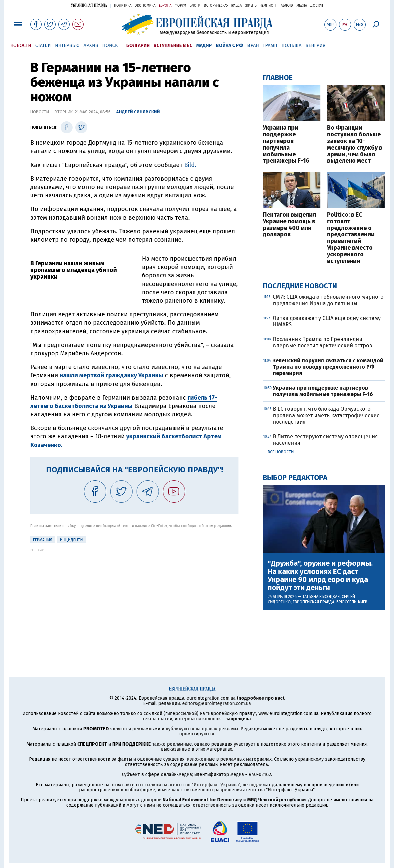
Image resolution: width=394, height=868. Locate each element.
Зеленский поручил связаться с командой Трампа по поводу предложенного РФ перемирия (328, 367)
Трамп (270, 45)
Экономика (145, 6)
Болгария (138, 45)
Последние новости (300, 286)
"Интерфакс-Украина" (216, 785)
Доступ (317, 6)
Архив (91, 45)
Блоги (195, 6)
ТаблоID (286, 6)
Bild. (190, 165)
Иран (253, 45)
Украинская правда (89, 5)
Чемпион (268, 6)
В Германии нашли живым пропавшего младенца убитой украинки (74, 270)
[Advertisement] (134, 598)
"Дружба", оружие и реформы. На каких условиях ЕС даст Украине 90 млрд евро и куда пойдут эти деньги (320, 575)
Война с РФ (229, 45)
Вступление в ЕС (173, 45)
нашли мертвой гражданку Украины (111, 375)
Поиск (110, 45)
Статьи (43, 45)
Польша (291, 45)
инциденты (72, 540)
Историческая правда (223, 6)
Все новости (281, 452)
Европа (165, 6)
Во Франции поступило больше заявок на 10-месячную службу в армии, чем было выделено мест (355, 144)
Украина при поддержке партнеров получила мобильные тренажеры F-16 (286, 144)
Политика (123, 6)
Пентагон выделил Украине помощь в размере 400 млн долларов (289, 225)
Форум (181, 6)
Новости (21, 45)
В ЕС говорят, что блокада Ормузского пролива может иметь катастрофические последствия (326, 415)
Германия (43, 540)
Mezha (302, 6)
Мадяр (204, 45)
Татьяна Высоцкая (321, 597)
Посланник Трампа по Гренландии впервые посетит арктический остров (323, 342)
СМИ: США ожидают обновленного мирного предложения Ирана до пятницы (328, 300)
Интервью (67, 45)
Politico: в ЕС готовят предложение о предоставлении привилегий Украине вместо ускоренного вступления (351, 238)
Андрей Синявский (138, 112)
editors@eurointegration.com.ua (216, 703)
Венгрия (316, 45)
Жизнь (251, 6)
